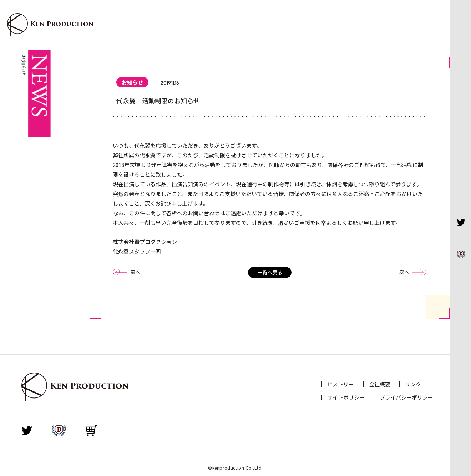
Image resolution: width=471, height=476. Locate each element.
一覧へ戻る (270, 272)
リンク (413, 384)
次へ (404, 272)
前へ (135, 272)
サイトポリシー (346, 397)
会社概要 (380, 384)
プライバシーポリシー (406, 397)
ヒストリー (341, 384)
